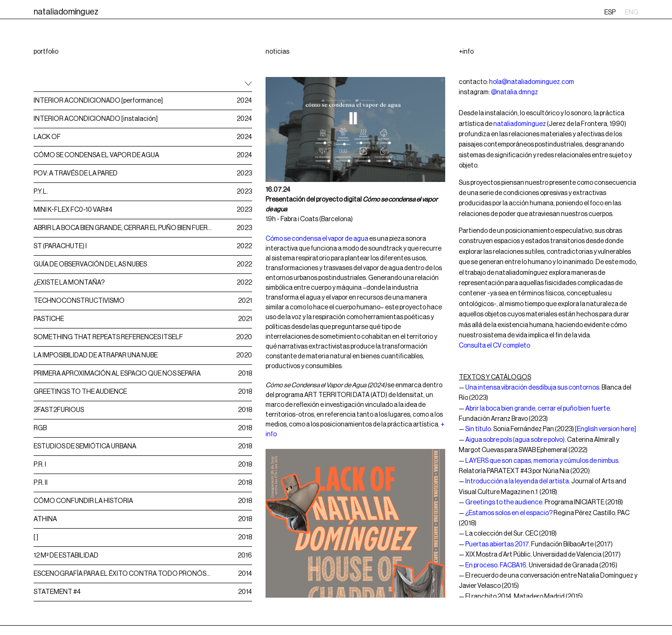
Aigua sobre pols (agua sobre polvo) (515, 440)
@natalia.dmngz (514, 92)
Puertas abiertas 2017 (497, 544)
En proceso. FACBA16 (496, 565)
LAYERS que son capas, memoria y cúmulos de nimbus (542, 461)
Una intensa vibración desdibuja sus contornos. (533, 388)
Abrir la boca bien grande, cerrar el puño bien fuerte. (538, 409)
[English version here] (605, 429)
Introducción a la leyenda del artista (517, 481)
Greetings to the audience (504, 502)
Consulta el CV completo (494, 346)
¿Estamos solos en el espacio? (509, 513)
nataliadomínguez (520, 124)
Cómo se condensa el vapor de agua (317, 239)
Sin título (478, 429)
